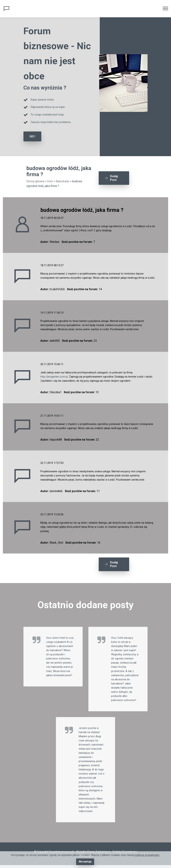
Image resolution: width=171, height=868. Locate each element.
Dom (50, 181)
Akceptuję (85, 862)
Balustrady (63, 181)
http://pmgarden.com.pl (54, 377)
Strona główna (35, 181)
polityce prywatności (147, 855)
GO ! (32, 136)
